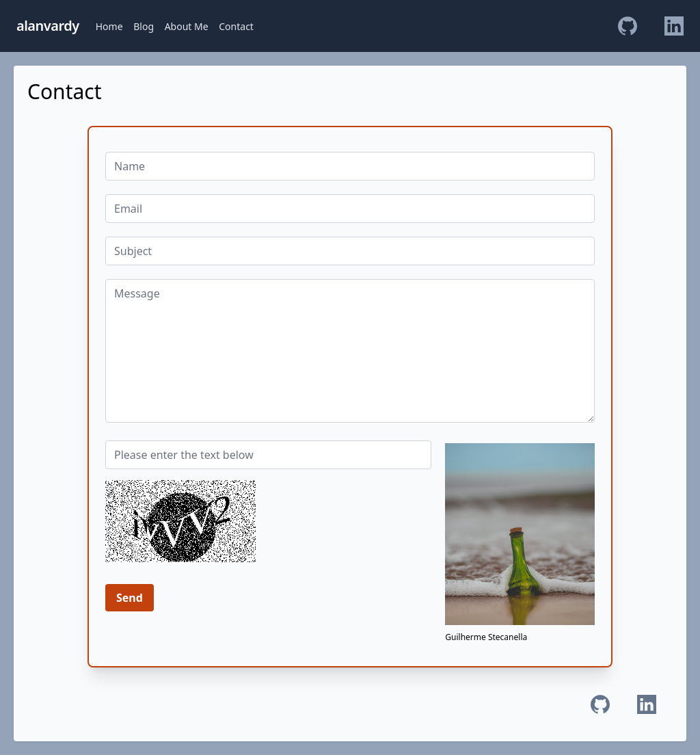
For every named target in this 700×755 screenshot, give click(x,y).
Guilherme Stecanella (486, 637)
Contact (236, 26)
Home (109, 26)
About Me (187, 26)
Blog (144, 26)
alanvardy (48, 26)
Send (130, 598)
